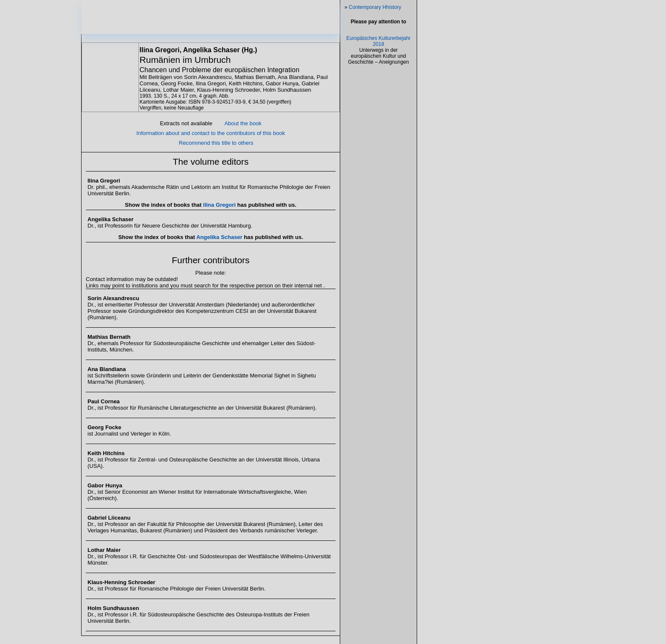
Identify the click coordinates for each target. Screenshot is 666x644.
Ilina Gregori (220, 213)
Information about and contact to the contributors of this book (211, 141)
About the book (243, 131)
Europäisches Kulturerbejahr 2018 (378, 114)
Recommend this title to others (216, 151)
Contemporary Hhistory (375, 7)
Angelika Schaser (220, 245)
